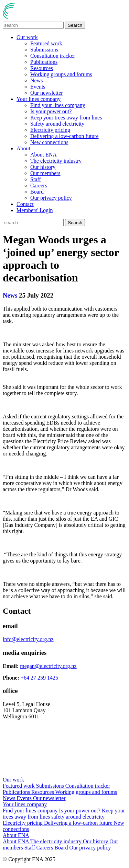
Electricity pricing (50, 130)
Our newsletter (47, 93)
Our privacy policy (51, 198)
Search (75, 25)
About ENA (44, 155)
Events (38, 87)
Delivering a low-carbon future (64, 136)
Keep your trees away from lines (66, 118)
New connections (49, 142)
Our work (27, 37)
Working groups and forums (61, 74)
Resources (42, 68)
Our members (45, 173)
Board (37, 192)
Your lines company (39, 99)
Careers (39, 186)
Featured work (46, 43)
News (36, 80)
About (23, 148)
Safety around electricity (57, 124)
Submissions (44, 50)
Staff (36, 179)
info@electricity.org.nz (28, 639)
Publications (44, 62)
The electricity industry (56, 161)
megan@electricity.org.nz (48, 666)
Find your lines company (58, 105)
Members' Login (35, 210)
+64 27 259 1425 (39, 678)
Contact (25, 204)
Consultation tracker (53, 56)
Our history (43, 167)
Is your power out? (51, 111)
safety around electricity (78, 817)
